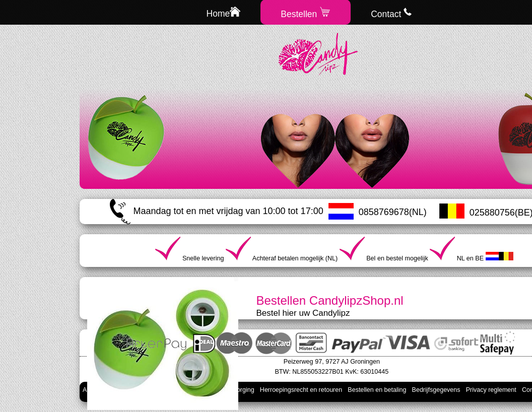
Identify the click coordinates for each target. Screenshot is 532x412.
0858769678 (384, 212)
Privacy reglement (491, 390)
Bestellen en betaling (377, 390)
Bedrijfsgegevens (436, 390)
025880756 (492, 213)
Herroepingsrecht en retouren (301, 390)
